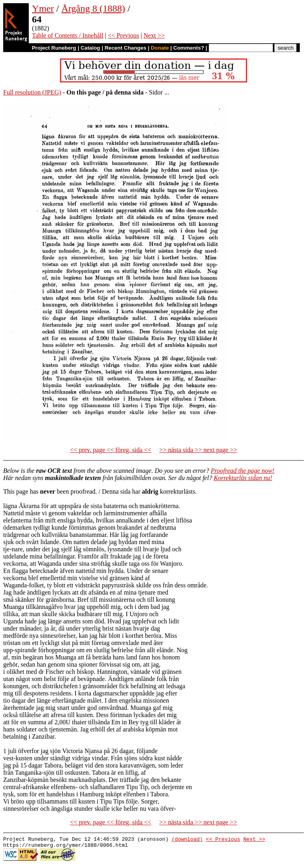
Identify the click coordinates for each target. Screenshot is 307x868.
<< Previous (124, 35)
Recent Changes (126, 48)
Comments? (189, 48)
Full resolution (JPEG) (32, 92)
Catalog (91, 48)
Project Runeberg (54, 48)
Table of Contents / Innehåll (68, 35)
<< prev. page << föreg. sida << (111, 450)
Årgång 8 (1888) (93, 8)
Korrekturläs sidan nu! (243, 478)
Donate (160, 48)
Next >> (154, 35)
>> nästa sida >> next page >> (198, 450)
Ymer (43, 8)
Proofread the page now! (242, 471)
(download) (187, 840)
